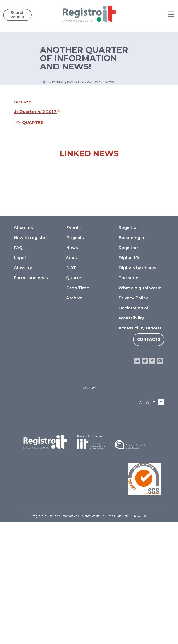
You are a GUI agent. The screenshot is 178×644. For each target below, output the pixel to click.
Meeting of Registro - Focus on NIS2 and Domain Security (50, 264)
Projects (75, 360)
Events (73, 350)
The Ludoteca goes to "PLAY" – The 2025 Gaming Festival (128, 264)
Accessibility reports (140, 450)
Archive (74, 420)
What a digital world (140, 410)
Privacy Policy (133, 420)
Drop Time (78, 410)
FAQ (18, 370)
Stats (71, 380)
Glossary (23, 390)
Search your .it (18, 15)
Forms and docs (31, 400)
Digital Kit (129, 380)
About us (23, 350)
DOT (71, 390)
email (137, 483)
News (72, 370)
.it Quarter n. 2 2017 (37, 112)
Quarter (33, 123)
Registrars (129, 350)
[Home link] (44, 82)
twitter (145, 483)
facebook (152, 483)
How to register (30, 360)
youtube (160, 483)
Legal (20, 380)
